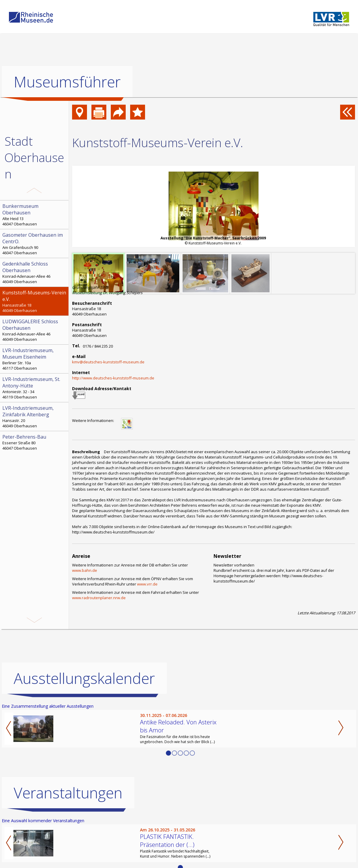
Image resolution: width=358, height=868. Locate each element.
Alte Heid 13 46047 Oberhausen (35, 215)
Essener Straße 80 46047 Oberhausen (35, 442)
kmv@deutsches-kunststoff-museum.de (108, 362)
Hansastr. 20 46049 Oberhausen (35, 417)
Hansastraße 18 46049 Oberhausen (35, 301)
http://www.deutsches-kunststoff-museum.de (113, 378)
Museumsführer (67, 82)
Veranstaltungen (68, 792)
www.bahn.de (85, 570)
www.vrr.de (147, 584)
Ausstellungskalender (84, 678)
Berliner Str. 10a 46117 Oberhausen (35, 359)
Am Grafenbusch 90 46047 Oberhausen (35, 244)
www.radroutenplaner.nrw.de (99, 598)
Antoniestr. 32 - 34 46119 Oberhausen (35, 388)
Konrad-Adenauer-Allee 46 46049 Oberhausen (35, 272)
